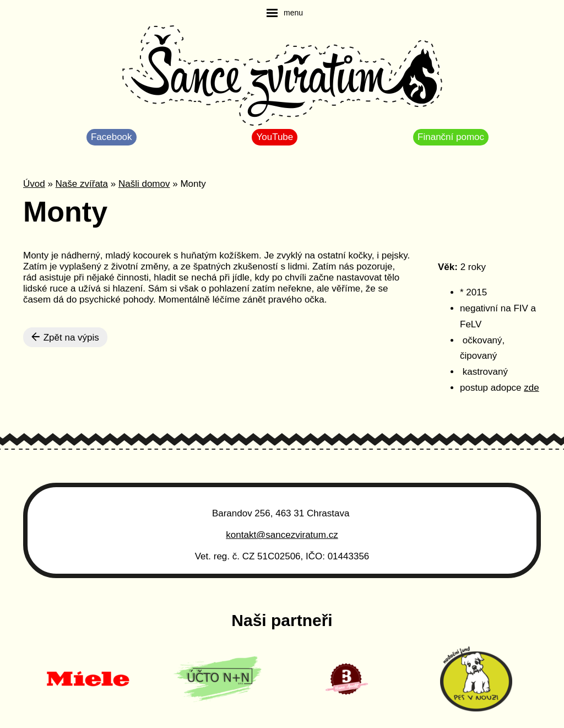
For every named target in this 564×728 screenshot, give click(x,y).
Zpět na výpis (65, 337)
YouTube (275, 137)
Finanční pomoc (451, 137)
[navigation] (285, 13)
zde (531, 388)
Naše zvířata (82, 184)
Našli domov (144, 184)
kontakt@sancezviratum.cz (282, 535)
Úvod (34, 184)
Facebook (112, 137)
